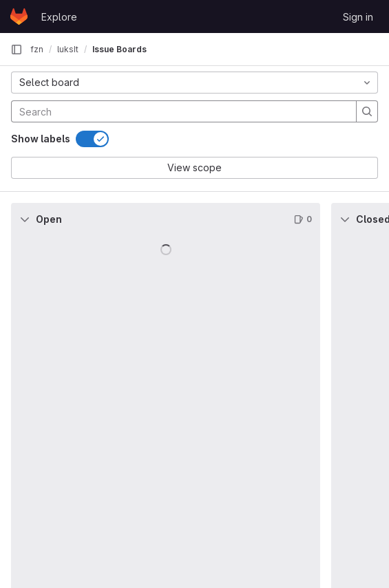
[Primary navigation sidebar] (17, 50)
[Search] (102, 111)
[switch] (92, 139)
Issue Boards (119, 49)
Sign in (358, 17)
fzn (37, 49)
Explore (59, 17)
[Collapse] (25, 219)
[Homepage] (19, 17)
